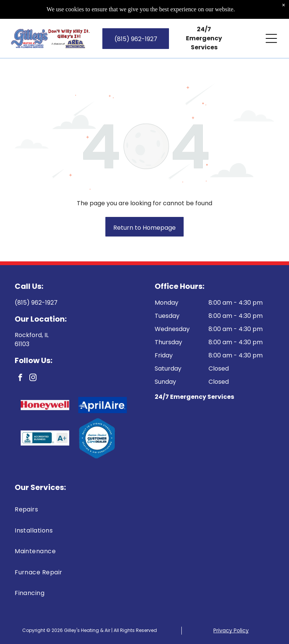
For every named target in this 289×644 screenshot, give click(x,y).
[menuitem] (144, 509)
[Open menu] (271, 38)
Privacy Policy (231, 630)
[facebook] (20, 378)
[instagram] (33, 378)
